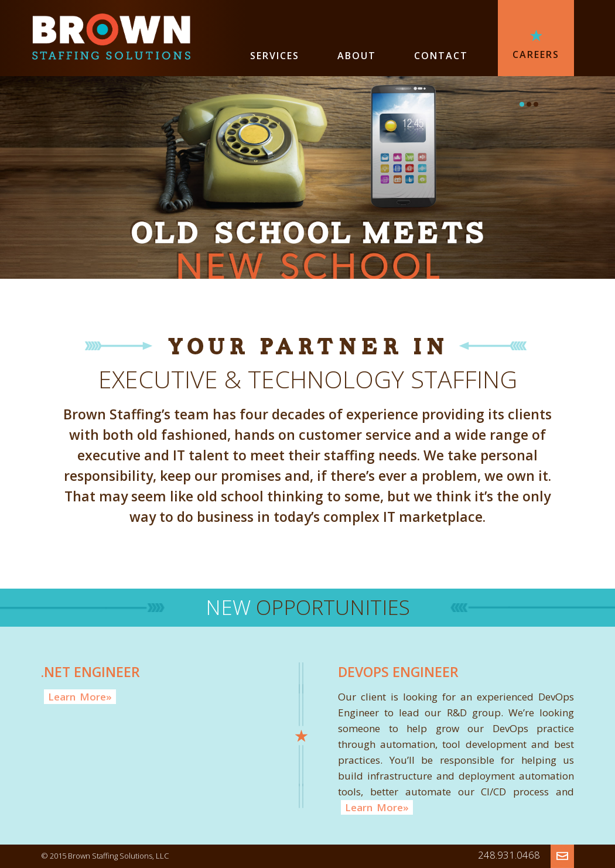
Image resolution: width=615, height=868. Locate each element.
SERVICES (275, 56)
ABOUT (357, 56)
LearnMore (80, 697)
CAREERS (536, 54)
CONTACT (441, 56)
